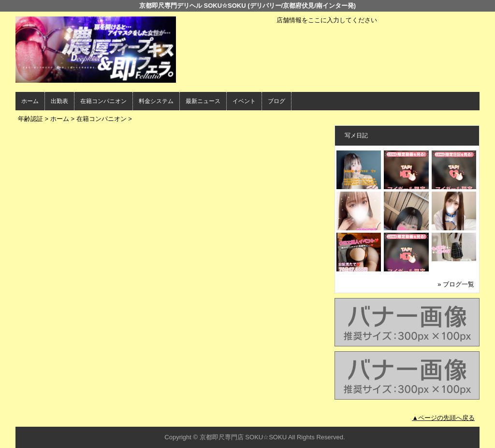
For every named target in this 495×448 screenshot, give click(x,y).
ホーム (30, 101)
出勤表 (59, 101)
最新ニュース (203, 101)
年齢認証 (30, 119)
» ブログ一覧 (456, 284)
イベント (244, 101)
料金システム (156, 101)
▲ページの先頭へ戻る (443, 418)
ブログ (277, 101)
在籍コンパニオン (103, 101)
